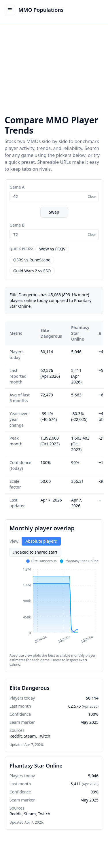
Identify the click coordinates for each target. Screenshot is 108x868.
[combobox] (54, 197)
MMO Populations (41, 10)
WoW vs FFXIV (52, 249)
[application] (54, 608)
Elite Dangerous (51, 333)
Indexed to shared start (35, 552)
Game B (17, 225)
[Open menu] (10, 10)
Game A (17, 187)
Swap (54, 212)
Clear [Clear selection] (92, 196)
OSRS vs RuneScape (32, 260)
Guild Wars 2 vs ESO (32, 271)
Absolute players (41, 541)
